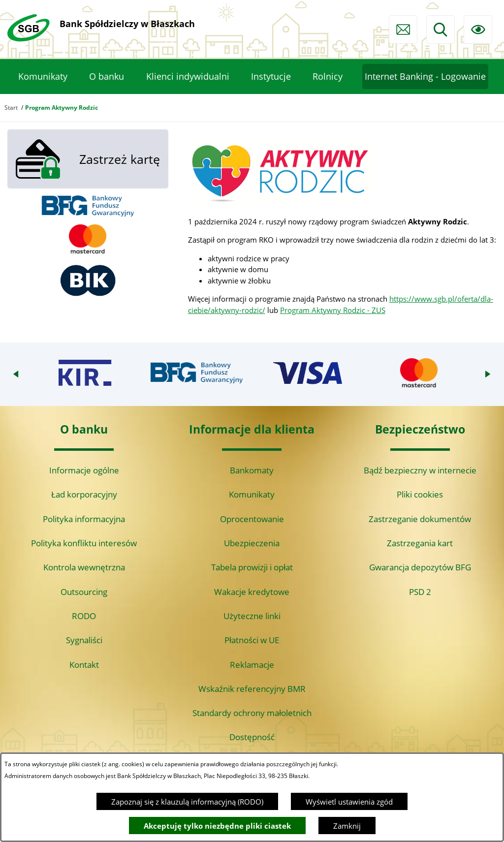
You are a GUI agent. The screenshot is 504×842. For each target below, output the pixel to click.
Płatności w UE (252, 640)
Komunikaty (252, 494)
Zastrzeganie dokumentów (420, 519)
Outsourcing (84, 592)
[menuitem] (43, 77)
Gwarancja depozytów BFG (420, 567)
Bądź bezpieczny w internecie (420, 470)
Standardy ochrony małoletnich (252, 713)
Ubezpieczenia (252, 543)
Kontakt (84, 665)
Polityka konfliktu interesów (84, 543)
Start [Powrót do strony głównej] (11, 108)
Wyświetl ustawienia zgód (349, 802)
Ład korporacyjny (84, 494)
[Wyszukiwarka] (441, 30)
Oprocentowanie (252, 519)
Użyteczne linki (252, 616)
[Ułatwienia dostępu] (478, 30)
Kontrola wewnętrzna (84, 567)
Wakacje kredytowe (252, 592)
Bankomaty (252, 470)
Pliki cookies (420, 494)
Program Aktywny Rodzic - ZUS (333, 310)
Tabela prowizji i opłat (252, 567)
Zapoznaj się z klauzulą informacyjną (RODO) (187, 802)
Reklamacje (252, 665)
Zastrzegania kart (420, 543)
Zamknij (347, 826)
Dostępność (252, 737)
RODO (84, 616)
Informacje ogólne (84, 470)
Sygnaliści (84, 640)
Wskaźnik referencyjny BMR (252, 689)
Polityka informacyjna (84, 519)
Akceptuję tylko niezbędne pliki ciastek (217, 826)
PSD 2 (420, 592)
